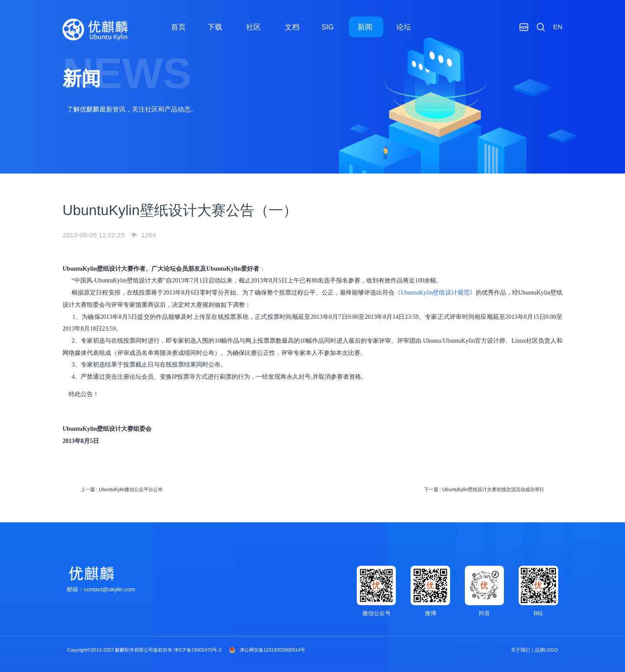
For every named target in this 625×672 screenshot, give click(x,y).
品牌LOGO (546, 650)
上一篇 (122, 489)
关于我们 (520, 650)
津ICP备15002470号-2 (197, 650)
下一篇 (484, 489)
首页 (178, 27)
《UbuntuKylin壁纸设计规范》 (435, 293)
